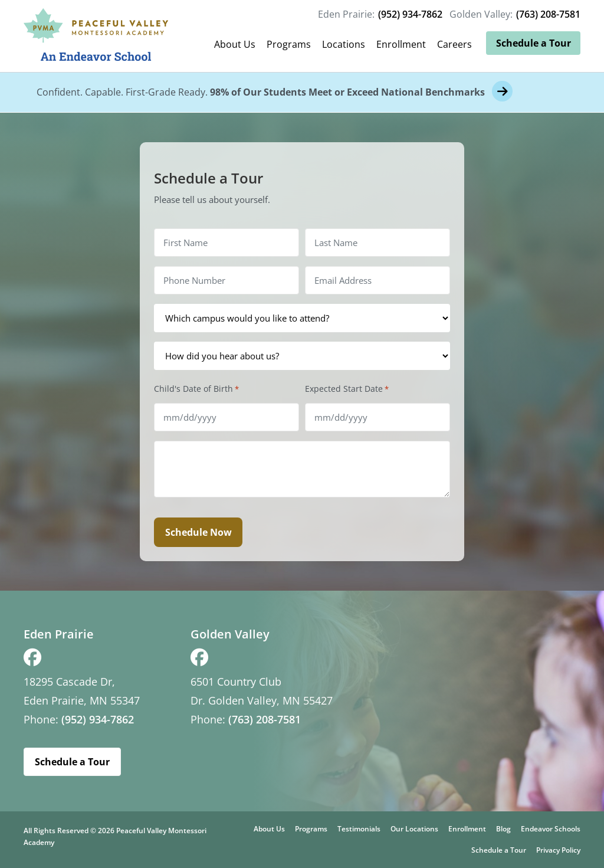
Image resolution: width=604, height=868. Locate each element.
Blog (503, 829)
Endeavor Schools (551, 829)
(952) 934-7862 (410, 14)
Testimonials (359, 829)
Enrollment (401, 44)
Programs (289, 44)
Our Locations (414, 829)
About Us (235, 44)
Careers (454, 44)
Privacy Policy (558, 850)
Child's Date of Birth (196, 389)
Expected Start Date (347, 389)
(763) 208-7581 (548, 14)
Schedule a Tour (534, 43)
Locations (344, 44)
